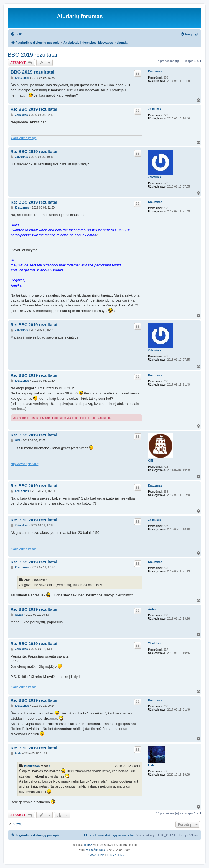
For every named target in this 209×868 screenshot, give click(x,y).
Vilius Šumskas (96, 850)
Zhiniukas (155, 109)
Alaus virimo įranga (24, 138)
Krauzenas (155, 72)
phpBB (88, 845)
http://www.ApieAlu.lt (24, 464)
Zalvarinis (155, 177)
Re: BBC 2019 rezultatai (34, 109)
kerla (151, 765)
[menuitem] (16, 34)
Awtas (152, 609)
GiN (151, 461)
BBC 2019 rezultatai (32, 55)
